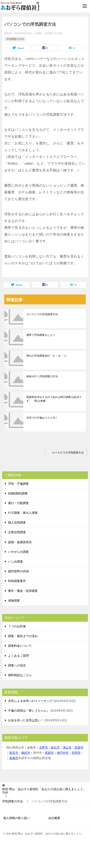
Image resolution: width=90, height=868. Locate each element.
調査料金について (20, 646)
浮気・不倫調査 (18, 484)
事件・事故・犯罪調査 (23, 591)
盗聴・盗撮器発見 (20, 542)
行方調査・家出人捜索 (23, 513)
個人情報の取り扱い (17, 818)
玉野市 (43, 747)
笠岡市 (76, 753)
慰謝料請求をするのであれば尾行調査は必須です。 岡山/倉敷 (54, 399)
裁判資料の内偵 (18, 571)
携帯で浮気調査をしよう (41, 335)
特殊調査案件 (17, 581)
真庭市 (49, 753)
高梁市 (79, 747)
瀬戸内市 (63, 753)
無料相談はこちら (20, 675)
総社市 (55, 747)
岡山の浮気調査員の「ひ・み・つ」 (47, 356)
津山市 (67, 747)
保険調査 (14, 601)
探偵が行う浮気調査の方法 (42, 376)
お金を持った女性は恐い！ (26, 720)
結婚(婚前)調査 (18, 493)
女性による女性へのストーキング (30, 701)
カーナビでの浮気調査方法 (42, 314)
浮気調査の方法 (15, 39)
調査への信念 (17, 665)
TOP (44, 791)
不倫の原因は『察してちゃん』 (29, 711)
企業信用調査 (17, 532)
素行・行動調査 (18, 503)
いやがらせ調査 (18, 552)
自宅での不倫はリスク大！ (42, 418)
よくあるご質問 (18, 656)
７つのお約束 (17, 626)
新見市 (14, 753)
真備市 (14, 758)
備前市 (26, 753)
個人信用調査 (17, 522)
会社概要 (54, 818)
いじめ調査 (15, 561)
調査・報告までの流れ (23, 636)
